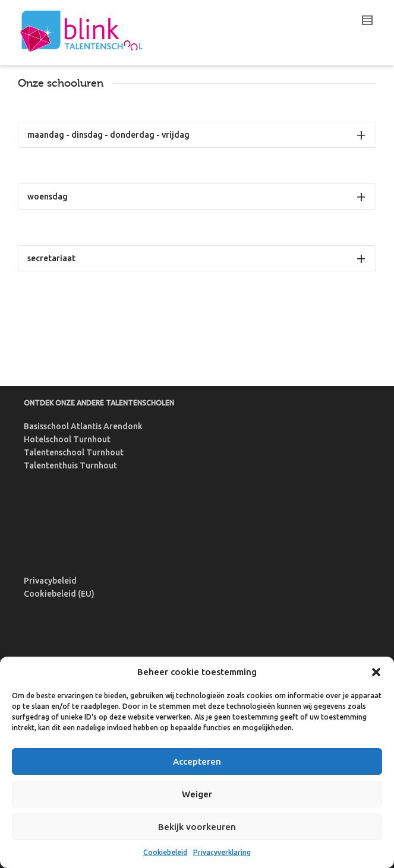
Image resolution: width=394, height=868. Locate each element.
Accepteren (197, 761)
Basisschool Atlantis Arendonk (83, 426)
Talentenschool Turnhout (74, 452)
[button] (376, 672)
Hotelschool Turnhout (67, 439)
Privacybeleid (50, 581)
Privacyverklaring (222, 852)
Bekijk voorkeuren (197, 827)
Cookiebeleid (165, 852)
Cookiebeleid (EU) (59, 594)
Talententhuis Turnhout (70, 465)
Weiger (197, 794)
